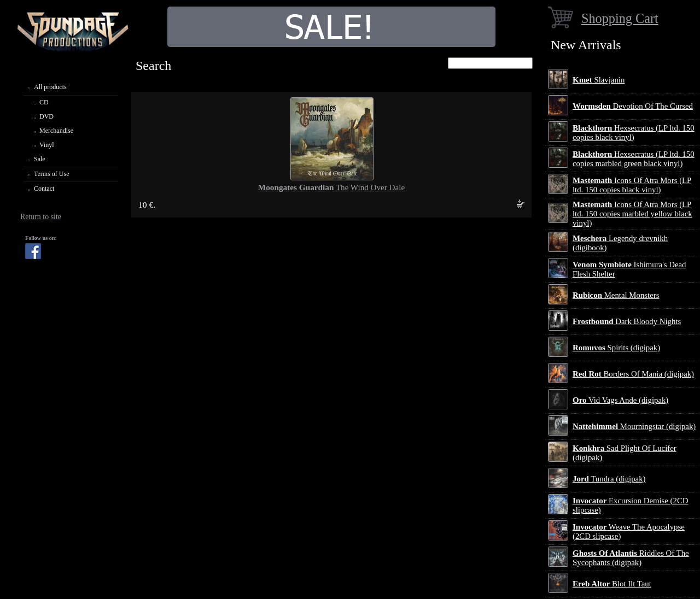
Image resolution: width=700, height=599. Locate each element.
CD (44, 102)
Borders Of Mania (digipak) (633, 374)
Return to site (41, 217)
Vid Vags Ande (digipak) (620, 400)
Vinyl (47, 145)
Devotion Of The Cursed (633, 106)
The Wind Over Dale (331, 187)
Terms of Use (51, 174)
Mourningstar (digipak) (634, 426)
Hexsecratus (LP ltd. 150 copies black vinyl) (634, 133)
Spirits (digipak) (616, 348)
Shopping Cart (620, 18)
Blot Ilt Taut (612, 584)
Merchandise (56, 131)
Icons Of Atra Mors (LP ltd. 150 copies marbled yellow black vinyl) (632, 214)
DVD (46, 116)
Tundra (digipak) (609, 479)
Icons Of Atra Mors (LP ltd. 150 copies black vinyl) (632, 185)
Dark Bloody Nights (627, 321)
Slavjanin (599, 80)
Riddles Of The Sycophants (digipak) (631, 558)
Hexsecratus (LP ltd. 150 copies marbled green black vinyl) (634, 159)
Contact (44, 189)
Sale (40, 159)
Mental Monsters (616, 295)
